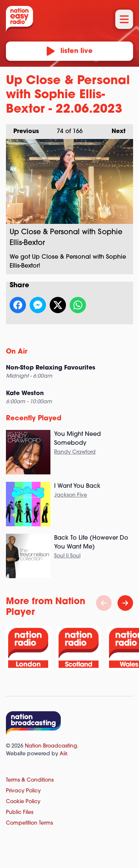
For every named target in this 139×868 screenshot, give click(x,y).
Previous (22, 129)
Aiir (63, 754)
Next (115, 129)
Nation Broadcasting (51, 746)
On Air (17, 352)
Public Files (20, 813)
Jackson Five (71, 495)
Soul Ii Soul (67, 556)
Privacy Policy (23, 791)
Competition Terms (29, 823)
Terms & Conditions (30, 780)
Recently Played (34, 419)
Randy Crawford (75, 452)
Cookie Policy (23, 802)
